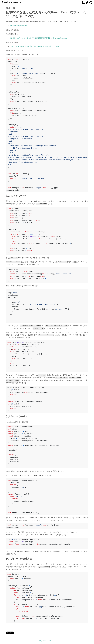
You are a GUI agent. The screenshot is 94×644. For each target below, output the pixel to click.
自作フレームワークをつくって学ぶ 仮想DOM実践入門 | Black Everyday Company (38, 38)
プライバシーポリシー (47, 641)
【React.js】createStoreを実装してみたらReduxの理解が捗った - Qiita (34, 46)
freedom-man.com (12, 2)
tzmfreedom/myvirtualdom (19, 26)
